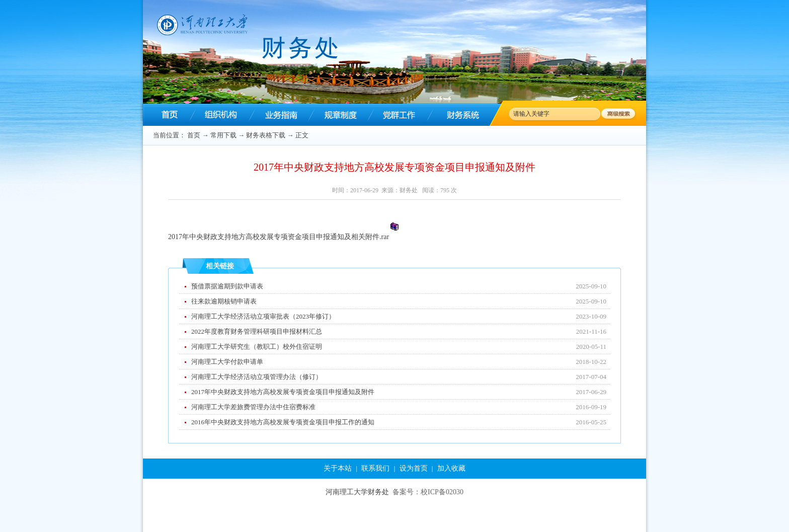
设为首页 (414, 468)
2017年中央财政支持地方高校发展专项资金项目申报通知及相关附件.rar (279, 237)
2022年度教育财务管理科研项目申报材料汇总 (257, 331)
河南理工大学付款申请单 (227, 362)
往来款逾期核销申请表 (224, 301)
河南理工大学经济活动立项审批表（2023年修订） (263, 316)
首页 (194, 135)
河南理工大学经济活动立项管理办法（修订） (257, 377)
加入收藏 (451, 468)
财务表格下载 (266, 135)
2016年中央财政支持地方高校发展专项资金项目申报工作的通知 (283, 422)
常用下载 (223, 135)
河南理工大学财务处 (357, 492)
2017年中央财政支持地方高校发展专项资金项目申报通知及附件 (283, 392)
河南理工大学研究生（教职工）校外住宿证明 (257, 347)
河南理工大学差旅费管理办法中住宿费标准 (253, 407)
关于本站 (338, 468)
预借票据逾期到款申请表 (227, 286)
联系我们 (375, 468)
